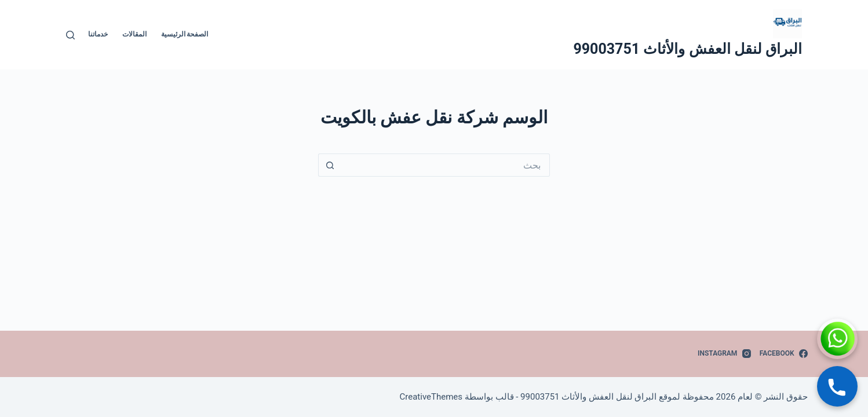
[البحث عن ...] (446, 165)
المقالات (134, 34)
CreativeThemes (431, 397)
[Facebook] (784, 354)
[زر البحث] (330, 165)
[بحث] (70, 35)
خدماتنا (98, 34)
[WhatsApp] (837, 339)
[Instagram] (724, 354)
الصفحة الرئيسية (185, 34)
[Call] (837, 386)
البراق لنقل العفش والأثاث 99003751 (688, 49)
